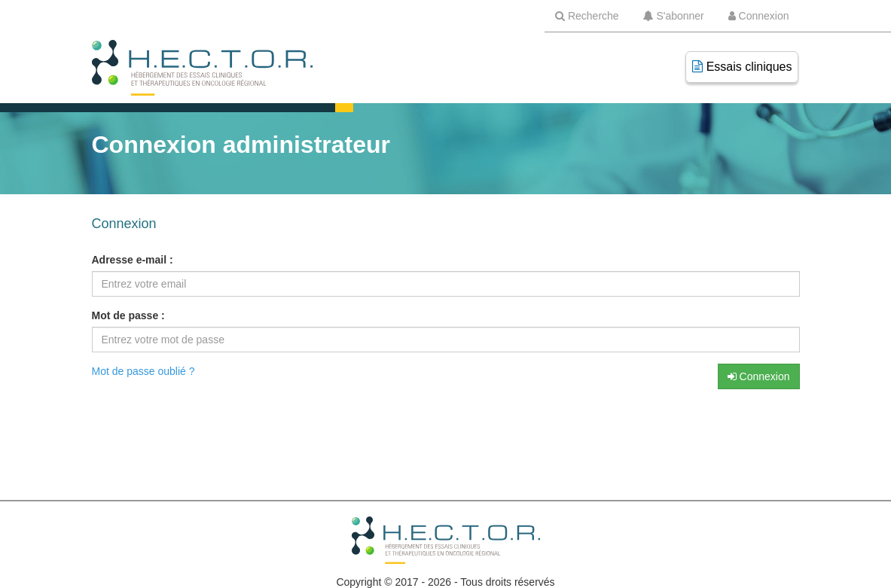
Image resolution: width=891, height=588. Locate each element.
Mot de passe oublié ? (143, 371)
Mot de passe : (128, 315)
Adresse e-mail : (133, 260)
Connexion (759, 376)
